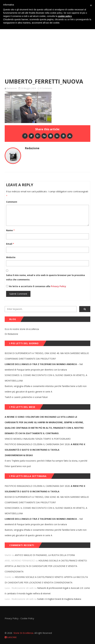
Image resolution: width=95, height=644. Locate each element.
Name (10, 230)
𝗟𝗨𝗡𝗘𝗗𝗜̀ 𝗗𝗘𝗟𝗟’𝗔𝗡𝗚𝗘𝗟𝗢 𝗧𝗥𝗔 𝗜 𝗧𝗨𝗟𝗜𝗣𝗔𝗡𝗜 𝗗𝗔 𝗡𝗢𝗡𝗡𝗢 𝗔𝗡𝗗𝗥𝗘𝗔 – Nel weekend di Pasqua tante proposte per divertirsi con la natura (44, 367)
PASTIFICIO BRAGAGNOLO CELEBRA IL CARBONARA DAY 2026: (45, 447)
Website (11, 257)
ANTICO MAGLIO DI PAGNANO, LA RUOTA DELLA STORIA (45, 555)
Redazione (12, 88)
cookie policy (65, 16)
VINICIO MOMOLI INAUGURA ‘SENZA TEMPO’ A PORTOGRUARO (38, 439)
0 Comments (46, 88)
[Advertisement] (47, 45)
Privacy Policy (58, 286)
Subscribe (11, 637)
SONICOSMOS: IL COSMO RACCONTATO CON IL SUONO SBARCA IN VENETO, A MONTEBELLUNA (46, 378)
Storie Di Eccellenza (23, 633)
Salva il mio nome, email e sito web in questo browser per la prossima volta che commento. (45, 277)
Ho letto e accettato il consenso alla (30, 286)
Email (10, 244)
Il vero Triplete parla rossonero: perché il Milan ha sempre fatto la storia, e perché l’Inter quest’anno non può (46, 463)
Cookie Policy (27, 618)
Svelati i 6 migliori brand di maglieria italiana (59, 599)
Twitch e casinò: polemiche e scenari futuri (26, 397)
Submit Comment (18, 294)
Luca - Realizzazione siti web (19, 588)
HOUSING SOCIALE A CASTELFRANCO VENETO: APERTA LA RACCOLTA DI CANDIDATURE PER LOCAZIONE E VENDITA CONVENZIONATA (46, 566)
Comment (12, 202)
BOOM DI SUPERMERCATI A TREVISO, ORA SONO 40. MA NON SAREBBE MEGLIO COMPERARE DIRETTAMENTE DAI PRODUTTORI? (47, 356)
